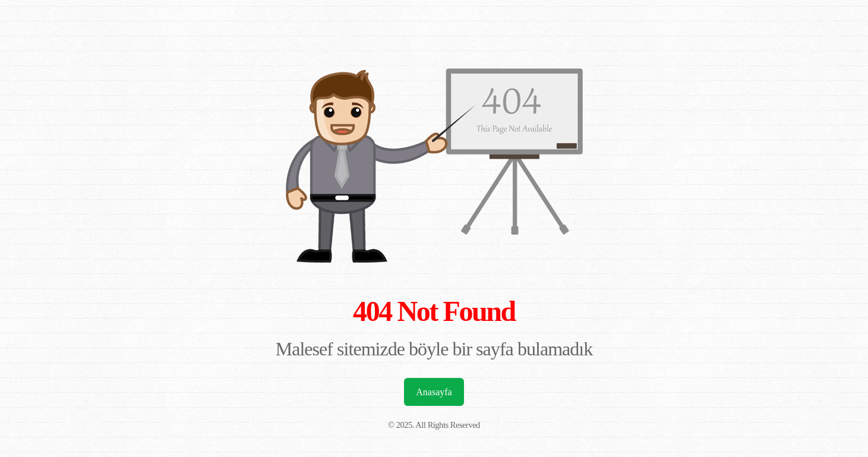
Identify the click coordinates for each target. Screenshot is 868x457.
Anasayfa (434, 392)
